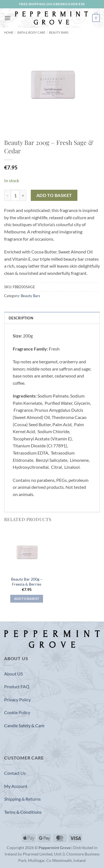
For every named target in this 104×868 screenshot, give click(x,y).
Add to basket (54, 195)
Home (9, 32)
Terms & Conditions (23, 812)
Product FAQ (17, 686)
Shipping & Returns (22, 799)
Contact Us (15, 773)
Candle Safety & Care (24, 725)
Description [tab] (21, 318)
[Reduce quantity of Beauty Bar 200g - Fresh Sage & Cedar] (7, 195)
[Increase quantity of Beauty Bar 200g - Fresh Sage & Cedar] (23, 195)
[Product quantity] (15, 195)
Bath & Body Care (31, 32)
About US (13, 674)
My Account (16, 786)
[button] (7, 18)
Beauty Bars (59, 32)
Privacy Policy (17, 700)
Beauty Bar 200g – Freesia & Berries (27, 582)
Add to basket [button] (27, 599)
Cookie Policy (17, 712)
